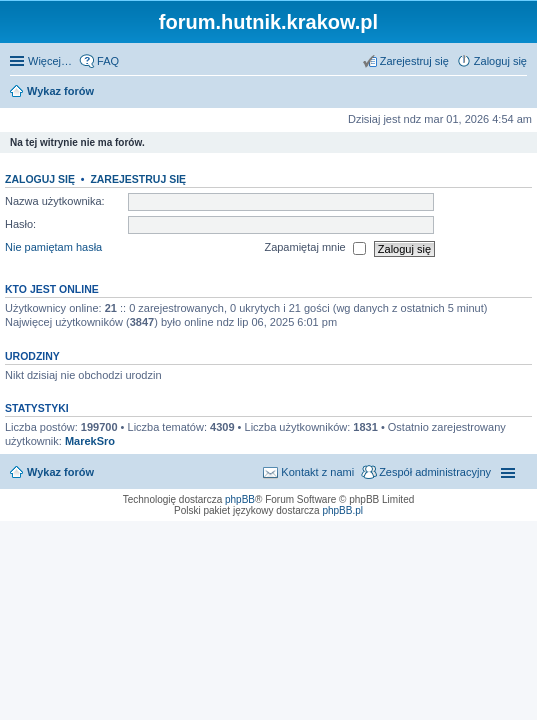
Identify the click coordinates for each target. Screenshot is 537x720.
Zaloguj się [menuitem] (500, 61)
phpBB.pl (342, 510)
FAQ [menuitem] (108, 61)
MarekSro (90, 441)
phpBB (240, 499)
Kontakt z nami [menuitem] (317, 472)
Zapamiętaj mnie (314, 249)
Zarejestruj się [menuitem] (414, 61)
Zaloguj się (40, 179)
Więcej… (50, 61)
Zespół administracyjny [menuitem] (435, 472)
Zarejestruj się (138, 179)
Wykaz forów (60, 472)
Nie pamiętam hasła (53, 248)
